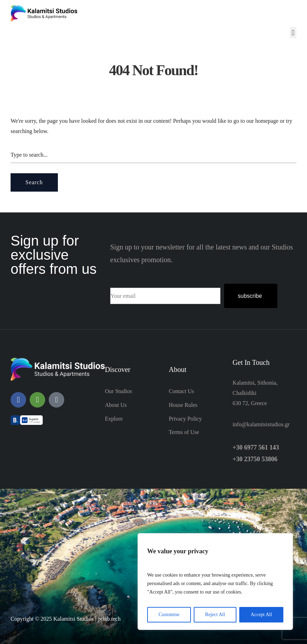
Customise (169, 615)
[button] (293, 33)
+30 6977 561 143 (256, 447)
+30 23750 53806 (255, 459)
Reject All (215, 615)
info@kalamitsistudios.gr (261, 424)
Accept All (261, 615)
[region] (215, 582)
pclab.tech (109, 619)
